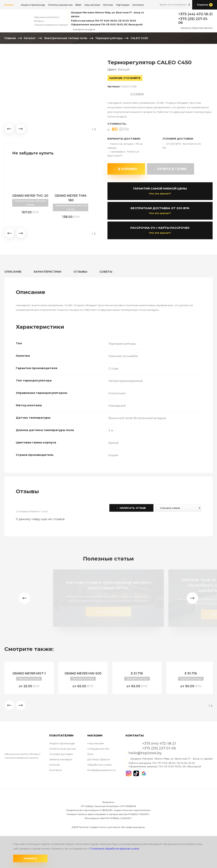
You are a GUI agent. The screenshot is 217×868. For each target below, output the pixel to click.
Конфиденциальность (102, 770)
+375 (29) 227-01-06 (193, 21)
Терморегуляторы (109, 38)
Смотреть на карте (84, 29)
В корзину (126, 169)
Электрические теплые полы (66, 38)
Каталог (9, 5)
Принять (30, 858)
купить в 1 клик (171, 169)
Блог (90, 754)
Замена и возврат (61, 759)
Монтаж (108, 5)
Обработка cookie (100, 765)
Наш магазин (92, 5)
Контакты (138, 5)
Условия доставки (61, 754)
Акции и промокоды (33, 5)
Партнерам (123, 5)
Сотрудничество (98, 749)
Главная (10, 38)
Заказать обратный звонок (197, 28)
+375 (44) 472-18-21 (195, 14)
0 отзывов (137, 94)
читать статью (108, 612)
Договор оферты (99, 759)
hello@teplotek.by (145, 753)
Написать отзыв (131, 508)
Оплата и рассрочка (60, 5)
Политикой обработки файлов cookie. (115, 849)
